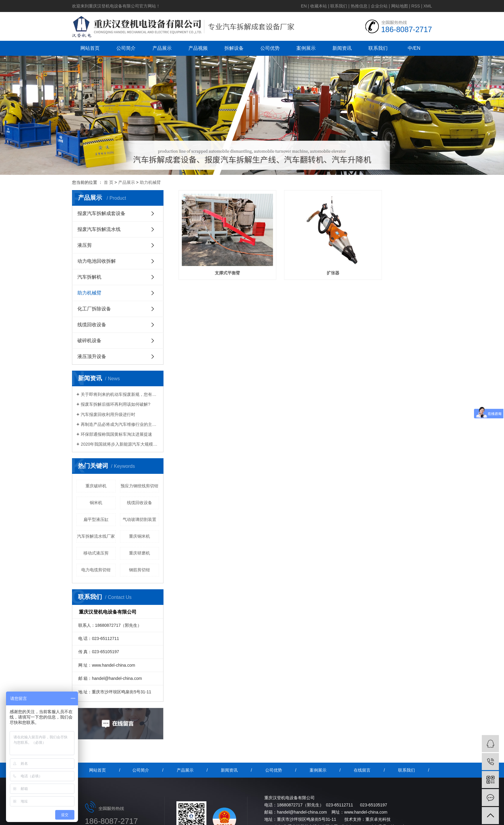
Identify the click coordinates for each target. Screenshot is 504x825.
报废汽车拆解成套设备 (101, 213)
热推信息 (359, 6)
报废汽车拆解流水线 (99, 229)
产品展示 (162, 48)
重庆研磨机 (139, 553)
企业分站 (379, 6)
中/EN (414, 48)
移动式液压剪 (96, 553)
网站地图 (400, 6)
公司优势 (270, 48)
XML (428, 6)
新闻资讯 (342, 48)
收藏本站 (319, 6)
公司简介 (126, 48)
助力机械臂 (150, 182)
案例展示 (306, 48)
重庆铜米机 (139, 536)
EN (304, 6)
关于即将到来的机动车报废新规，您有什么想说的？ (120, 394)
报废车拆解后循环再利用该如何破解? (115, 404)
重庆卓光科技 (378, 819)
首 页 (109, 182)
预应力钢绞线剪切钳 (139, 486)
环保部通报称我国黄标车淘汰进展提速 (116, 434)
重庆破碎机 (96, 486)
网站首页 (90, 48)
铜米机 (96, 503)
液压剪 (85, 245)
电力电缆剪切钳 (96, 570)
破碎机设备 (89, 341)
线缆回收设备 (92, 325)
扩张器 (305, 258)
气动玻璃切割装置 (139, 519)
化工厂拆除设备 (94, 309)
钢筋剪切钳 (139, 570)
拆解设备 (234, 48)
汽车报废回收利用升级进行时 (108, 414)
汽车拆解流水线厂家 (96, 536)
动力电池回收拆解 (97, 261)
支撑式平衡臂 (218, 258)
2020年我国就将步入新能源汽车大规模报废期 (120, 444)
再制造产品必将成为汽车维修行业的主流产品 (120, 424)
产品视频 (198, 48)
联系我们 (339, 6)
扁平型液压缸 (96, 519)
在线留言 (362, 770)
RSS (416, 6)
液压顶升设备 (92, 356)
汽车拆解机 (89, 277)
